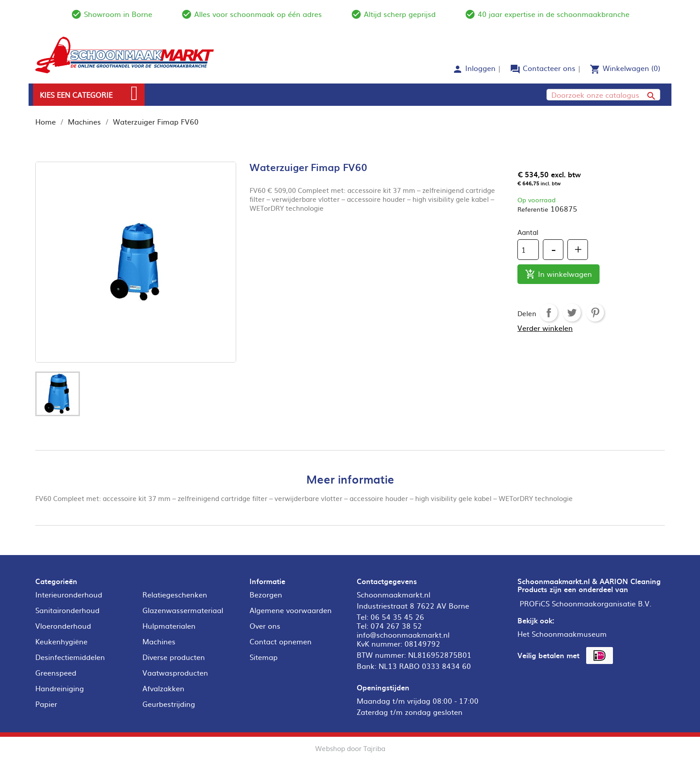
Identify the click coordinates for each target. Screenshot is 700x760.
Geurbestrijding (169, 704)
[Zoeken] (603, 95)
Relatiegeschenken (175, 594)
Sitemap (264, 657)
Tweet (572, 313)
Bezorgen (266, 594)
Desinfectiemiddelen (70, 657)
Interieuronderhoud (69, 594)
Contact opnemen (281, 641)
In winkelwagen (558, 274)
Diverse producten (174, 657)
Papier (46, 704)
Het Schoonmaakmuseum (562, 634)
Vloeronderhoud (63, 626)
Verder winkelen (545, 328)
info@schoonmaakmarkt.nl (403, 635)
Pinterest (595, 313)
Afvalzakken (163, 688)
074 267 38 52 (396, 626)
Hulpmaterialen (169, 626)
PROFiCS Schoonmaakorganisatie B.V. (585, 603)
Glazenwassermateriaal (183, 610)
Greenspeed (56, 672)
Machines (159, 641)
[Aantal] (528, 250)
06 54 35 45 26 (397, 617)
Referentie (533, 209)
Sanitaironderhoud (67, 610)
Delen (549, 313)
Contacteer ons (549, 68)
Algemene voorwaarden (291, 610)
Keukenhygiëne (61, 641)
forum (515, 69)
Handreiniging (60, 688)
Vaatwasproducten (175, 672)
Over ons (265, 626)
